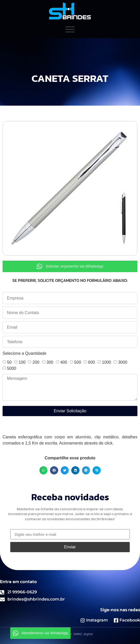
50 (9, 362)
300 (50, 362)
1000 (107, 362)
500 (78, 362)
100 (22, 362)
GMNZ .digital (83, 634)
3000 (123, 362)
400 (64, 362)
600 (91, 362)
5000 (12, 368)
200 (36, 362)
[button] (44, 470)
